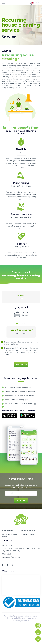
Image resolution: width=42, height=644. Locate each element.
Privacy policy (7, 530)
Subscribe (21, 500)
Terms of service (28, 530)
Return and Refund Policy (10, 535)
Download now (21, 365)
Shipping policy (28, 534)
